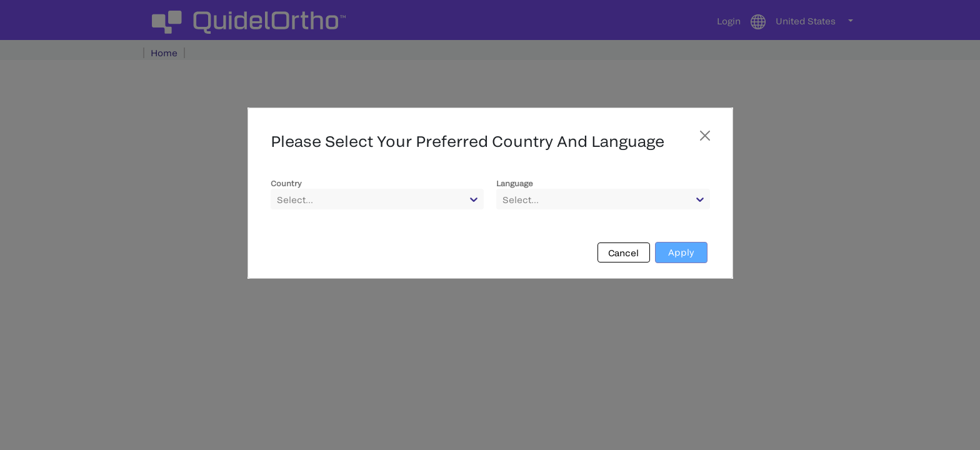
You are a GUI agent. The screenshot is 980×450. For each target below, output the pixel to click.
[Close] (705, 136)
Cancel (623, 253)
